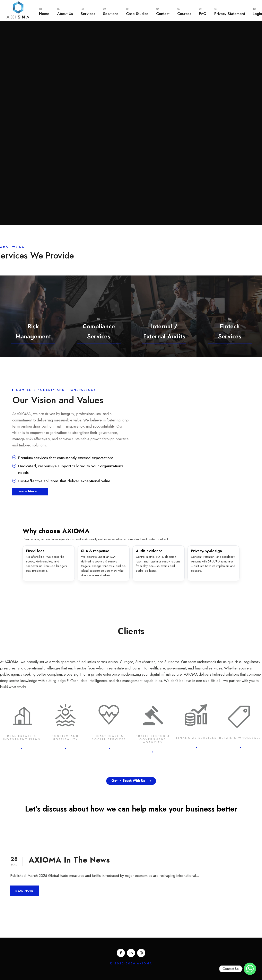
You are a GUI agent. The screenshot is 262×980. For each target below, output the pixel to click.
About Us (65, 12)
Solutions (111, 12)
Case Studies (137, 12)
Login (257, 12)
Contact (163, 12)
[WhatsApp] (250, 969)
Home (44, 12)
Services (88, 12)
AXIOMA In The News (69, 860)
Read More (24, 891)
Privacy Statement (230, 12)
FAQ (203, 12)
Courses (184, 12)
